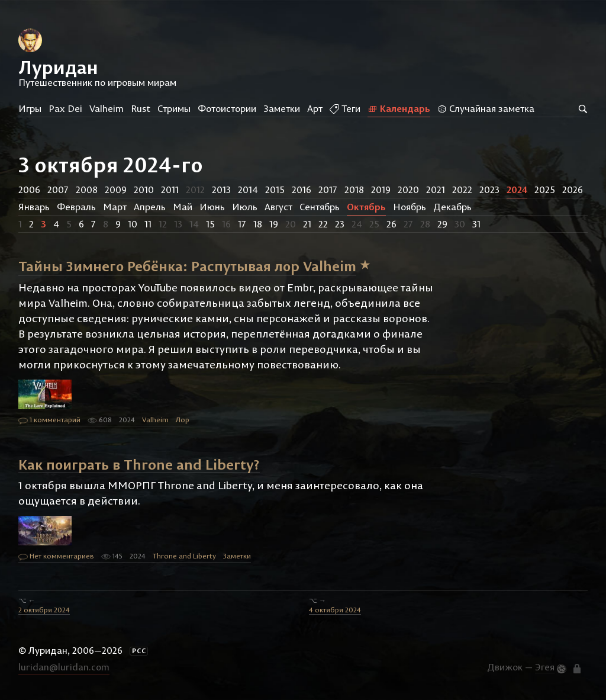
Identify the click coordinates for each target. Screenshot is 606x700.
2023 (489, 190)
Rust (141, 108)
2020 (408, 190)
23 (340, 224)
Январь (34, 207)
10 (133, 224)
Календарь (399, 108)
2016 (302, 190)
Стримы (174, 108)
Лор (183, 420)
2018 (354, 190)
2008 (87, 190)
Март (115, 207)
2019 (381, 190)
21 (307, 224)
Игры (30, 108)
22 (323, 224)
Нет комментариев (56, 557)
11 (148, 224)
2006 (29, 190)
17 (242, 224)
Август (278, 207)
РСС (139, 651)
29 (442, 224)
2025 (545, 190)
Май (183, 207)
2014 (248, 190)
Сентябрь (320, 207)
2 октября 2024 (44, 610)
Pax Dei (65, 108)
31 (476, 224)
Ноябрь (410, 207)
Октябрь (366, 207)
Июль (245, 207)
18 (258, 224)
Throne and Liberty (184, 556)
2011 (170, 190)
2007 (58, 190)
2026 (573, 190)
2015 (275, 190)
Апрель (150, 207)
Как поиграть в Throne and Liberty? (139, 464)
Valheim (107, 108)
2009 (116, 190)
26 (391, 224)
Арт (315, 108)
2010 (144, 190)
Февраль (76, 207)
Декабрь (452, 207)
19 (274, 224)
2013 (221, 190)
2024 (517, 190)
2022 (462, 190)
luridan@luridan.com (64, 667)
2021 (436, 190)
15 (210, 224)
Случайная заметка (486, 108)
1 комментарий (49, 420)
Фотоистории (227, 108)
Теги (345, 108)
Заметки (282, 108)
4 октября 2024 (335, 610)
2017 (328, 190)
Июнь (212, 207)
